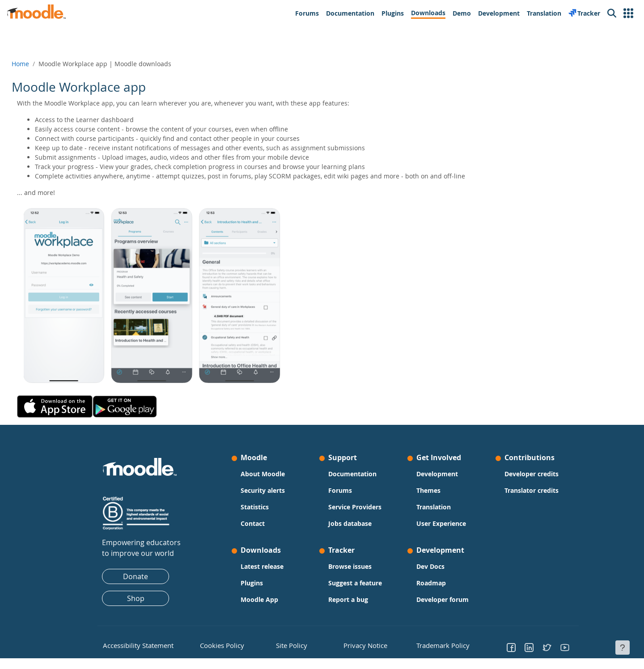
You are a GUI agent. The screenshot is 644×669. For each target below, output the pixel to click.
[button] (628, 13)
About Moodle (263, 474)
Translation (434, 507)
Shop (136, 598)
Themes (428, 490)
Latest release (262, 566)
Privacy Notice (358, 644)
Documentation (352, 474)
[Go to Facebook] (511, 647)
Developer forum (443, 599)
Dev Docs (430, 566)
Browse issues (350, 566)
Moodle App (259, 599)
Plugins (252, 583)
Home (40, 64)
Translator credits (532, 490)
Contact (253, 523)
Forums (340, 490)
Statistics (255, 507)
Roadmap (431, 583)
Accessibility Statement (132, 644)
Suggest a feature (355, 583)
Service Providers (355, 507)
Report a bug (348, 599)
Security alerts (263, 490)
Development (437, 474)
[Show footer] (623, 648)
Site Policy (288, 644)
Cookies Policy (218, 644)
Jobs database (350, 523)
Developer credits (532, 474)
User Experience (441, 523)
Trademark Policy (438, 644)
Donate (136, 576)
